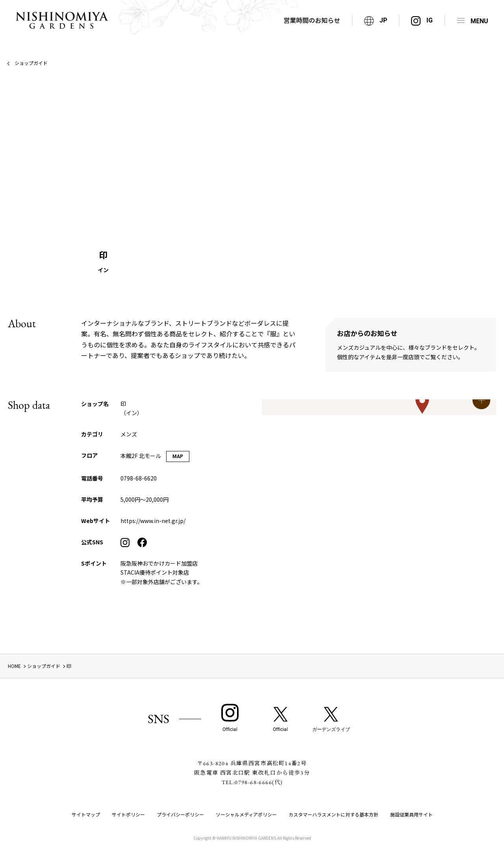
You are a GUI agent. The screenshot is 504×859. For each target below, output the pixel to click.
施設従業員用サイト (411, 814)
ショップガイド (31, 63)
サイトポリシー (128, 814)
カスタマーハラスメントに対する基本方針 (334, 814)
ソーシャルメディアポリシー (246, 814)
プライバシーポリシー (180, 814)
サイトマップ (86, 814)
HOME (14, 666)
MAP (178, 456)
